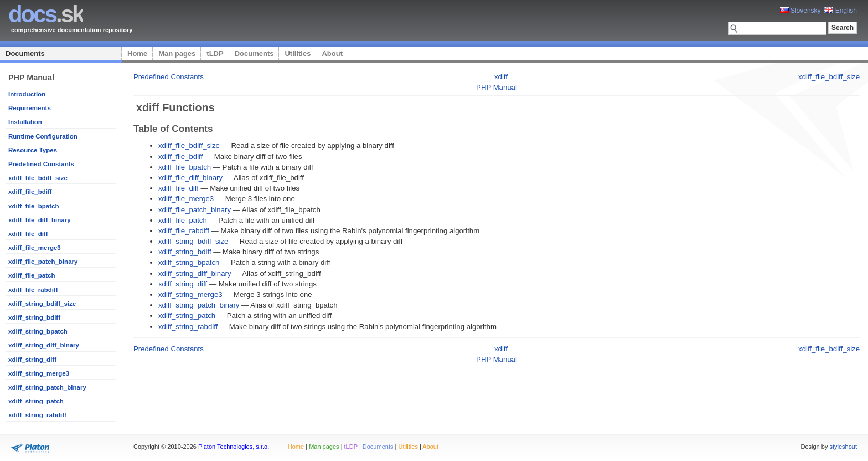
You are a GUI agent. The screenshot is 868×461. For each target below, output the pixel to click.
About (332, 53)
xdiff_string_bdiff (34, 317)
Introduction (27, 94)
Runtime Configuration (43, 136)
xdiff (501, 77)
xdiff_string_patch (36, 401)
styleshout (843, 447)
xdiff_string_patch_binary (47, 387)
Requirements (30, 108)
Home (137, 53)
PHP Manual (497, 87)
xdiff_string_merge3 (39, 373)
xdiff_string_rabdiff (37, 415)
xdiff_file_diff (28, 234)
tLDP (215, 53)
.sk (46, 14)
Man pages (177, 53)
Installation (25, 122)
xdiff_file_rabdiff (33, 290)
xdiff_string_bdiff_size (42, 304)
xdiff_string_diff (32, 360)
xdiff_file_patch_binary (43, 262)
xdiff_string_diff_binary (44, 345)
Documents (25, 53)
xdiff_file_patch (32, 275)
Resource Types (33, 150)
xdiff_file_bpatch (34, 206)
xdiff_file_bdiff (30, 192)
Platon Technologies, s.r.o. (234, 447)
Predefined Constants (41, 164)
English (841, 11)
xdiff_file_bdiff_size (38, 178)
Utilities (298, 53)
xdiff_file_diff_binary (40, 220)
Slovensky (800, 11)
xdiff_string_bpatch (38, 331)
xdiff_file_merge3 (35, 248)
